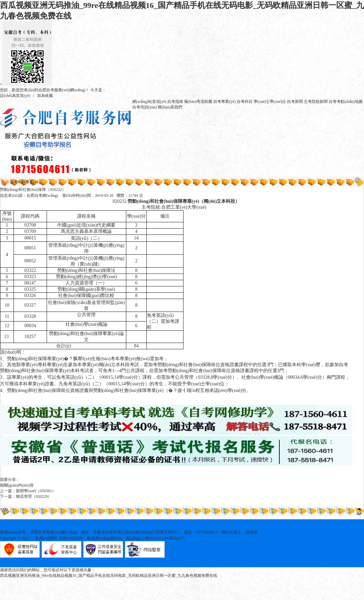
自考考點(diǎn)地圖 (345, 102)
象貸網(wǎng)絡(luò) (105, 538)
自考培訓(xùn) (144, 107)
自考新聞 (295, 102)
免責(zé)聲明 (46, 538)
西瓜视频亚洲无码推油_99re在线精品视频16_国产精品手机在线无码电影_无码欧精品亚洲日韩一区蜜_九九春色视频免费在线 (109, 576)
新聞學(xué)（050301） (36, 491)
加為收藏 (45, 96)
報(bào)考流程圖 (198, 102)
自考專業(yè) (224, 102)
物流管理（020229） (34, 496)
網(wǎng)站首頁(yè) (149, 102)
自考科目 (245, 102)
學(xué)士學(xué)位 (270, 102)
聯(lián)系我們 (170, 107)
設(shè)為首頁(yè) (15, 96)
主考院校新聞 (316, 102)
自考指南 (175, 102)
